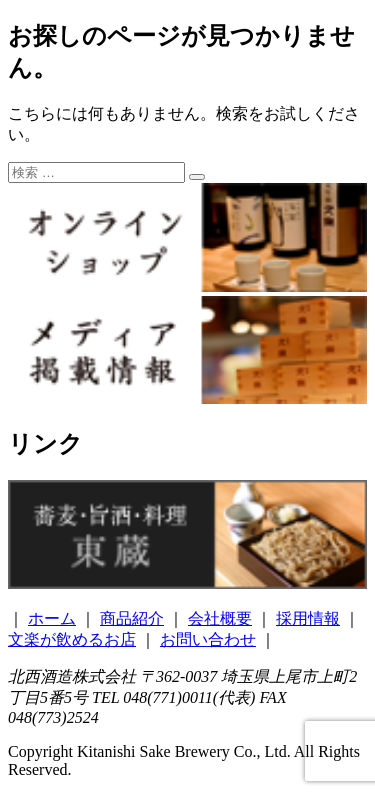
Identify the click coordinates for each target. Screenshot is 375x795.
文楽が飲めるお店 (72, 639)
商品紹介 (132, 618)
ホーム (52, 618)
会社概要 (220, 618)
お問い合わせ (208, 639)
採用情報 (308, 618)
